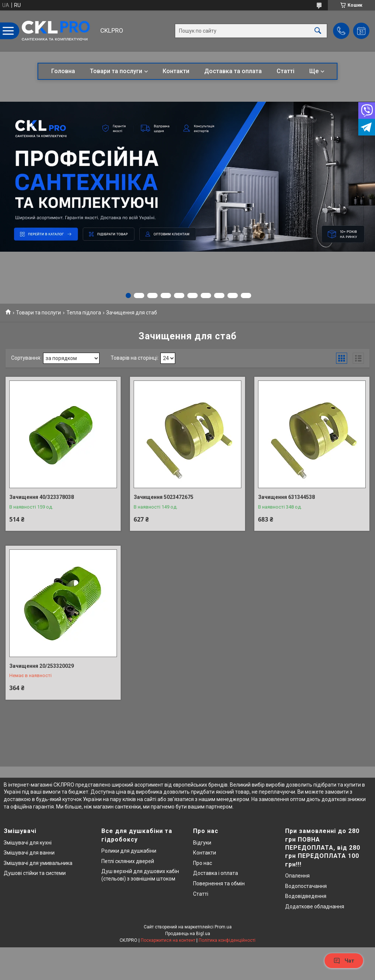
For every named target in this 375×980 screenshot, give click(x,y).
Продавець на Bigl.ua (188, 934)
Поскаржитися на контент (168, 940)
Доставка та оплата (233, 71)
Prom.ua (223, 927)
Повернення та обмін (219, 883)
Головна (63, 71)
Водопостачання (306, 886)
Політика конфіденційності (227, 940)
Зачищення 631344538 (286, 497)
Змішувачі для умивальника (38, 863)
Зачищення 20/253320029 (42, 666)
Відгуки (202, 843)
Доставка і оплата (216, 873)
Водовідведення (306, 896)
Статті (286, 71)
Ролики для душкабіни (129, 851)
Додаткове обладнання (315, 906)
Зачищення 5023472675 (164, 497)
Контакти (176, 71)
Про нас (203, 863)
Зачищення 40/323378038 (42, 497)
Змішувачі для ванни (29, 853)
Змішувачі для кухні (28, 843)
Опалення (297, 876)
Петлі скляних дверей (128, 861)
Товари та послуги (116, 71)
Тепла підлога (84, 313)
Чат (344, 961)
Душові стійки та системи (35, 873)
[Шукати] (318, 31)
